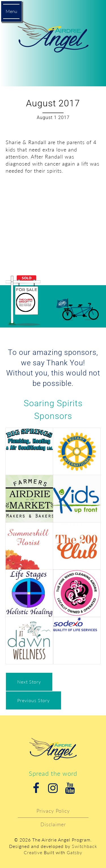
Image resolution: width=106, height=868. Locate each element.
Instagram (53, 788)
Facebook (36, 788)
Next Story (29, 682)
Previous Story (33, 700)
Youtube (70, 788)
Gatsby (74, 852)
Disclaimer (53, 824)
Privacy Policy (53, 811)
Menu (11, 11)
